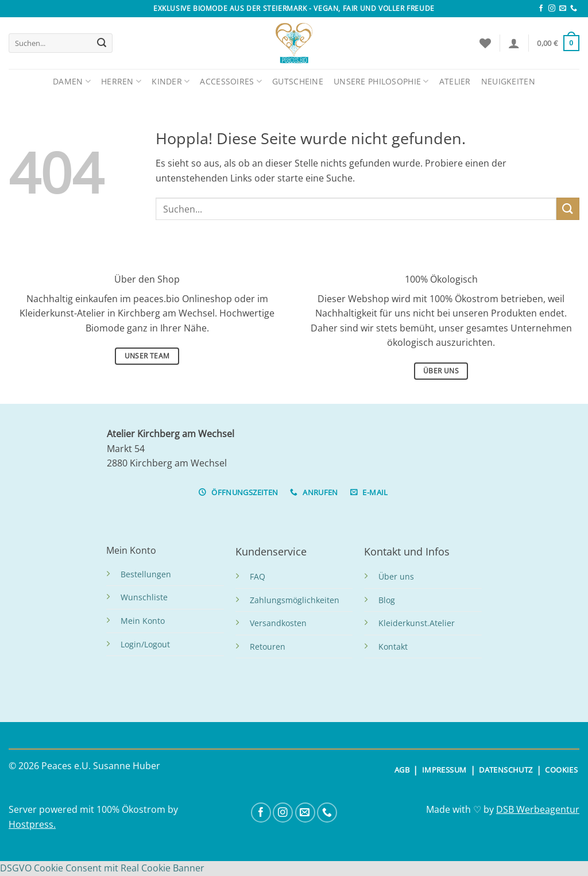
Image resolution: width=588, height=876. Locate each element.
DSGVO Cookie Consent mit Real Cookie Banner (102, 868)
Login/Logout (145, 644)
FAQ (258, 576)
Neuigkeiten (508, 81)
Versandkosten (278, 623)
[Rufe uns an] (574, 9)
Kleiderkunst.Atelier (417, 623)
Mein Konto (143, 621)
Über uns (396, 576)
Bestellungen (146, 574)
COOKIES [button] (561, 770)
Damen (72, 81)
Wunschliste (144, 597)
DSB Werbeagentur (538, 809)
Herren (121, 81)
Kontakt (393, 647)
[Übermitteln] (102, 43)
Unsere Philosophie (381, 81)
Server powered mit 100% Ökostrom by (93, 809)
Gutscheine (298, 81)
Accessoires (231, 81)
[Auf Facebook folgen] (541, 9)
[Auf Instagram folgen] (552, 9)
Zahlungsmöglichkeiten (295, 600)
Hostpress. (32, 824)
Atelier (455, 81)
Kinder (171, 81)
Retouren (268, 647)
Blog (387, 600)
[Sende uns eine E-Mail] (563, 9)
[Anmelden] (514, 43)
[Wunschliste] (485, 43)
